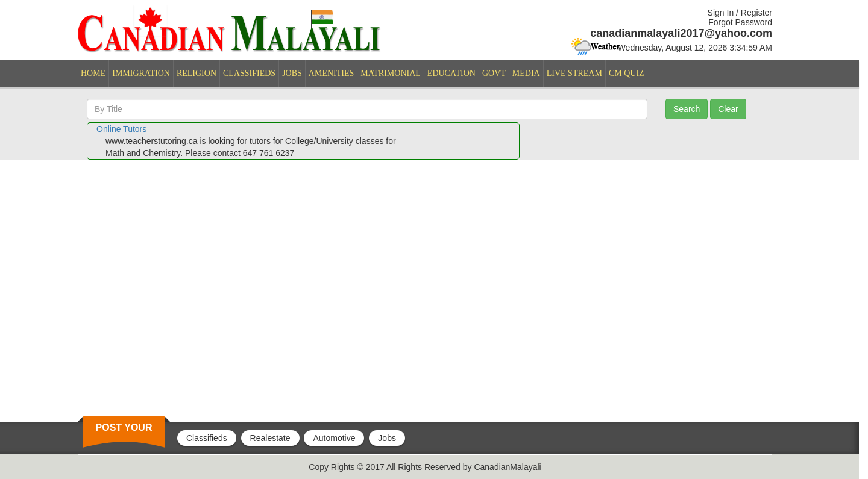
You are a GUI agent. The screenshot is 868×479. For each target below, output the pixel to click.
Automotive (334, 438)
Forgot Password (740, 22)
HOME (93, 73)
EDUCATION (451, 73)
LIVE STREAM (574, 73)
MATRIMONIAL (391, 73)
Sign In (721, 13)
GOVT (494, 73)
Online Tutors (121, 129)
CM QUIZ (627, 73)
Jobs (387, 438)
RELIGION (197, 73)
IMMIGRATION (141, 73)
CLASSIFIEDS (249, 73)
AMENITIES (331, 73)
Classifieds (207, 438)
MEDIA (526, 73)
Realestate (270, 438)
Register (756, 13)
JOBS (292, 73)
